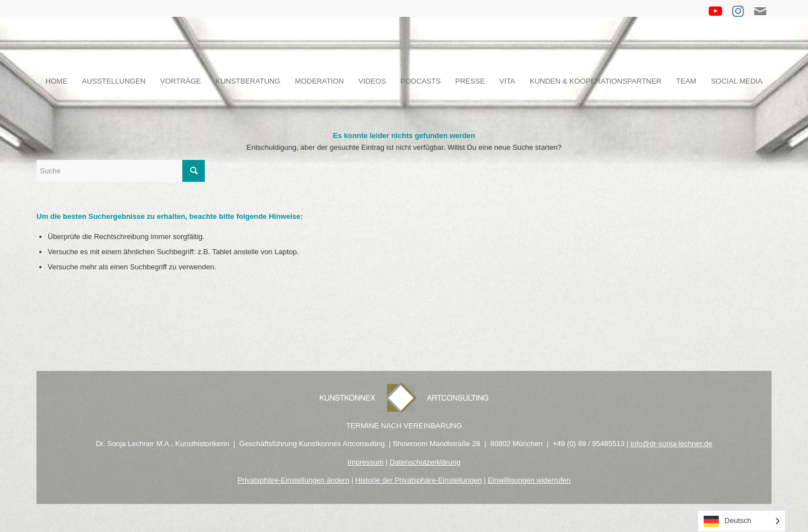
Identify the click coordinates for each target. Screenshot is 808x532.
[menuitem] (56, 81)
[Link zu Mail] (760, 11)
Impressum (365, 462)
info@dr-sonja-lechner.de (671, 444)
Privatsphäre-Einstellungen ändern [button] (293, 480)
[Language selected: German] (742, 521)
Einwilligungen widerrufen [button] (529, 480)
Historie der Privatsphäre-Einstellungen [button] (418, 480)
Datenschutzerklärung (425, 462)
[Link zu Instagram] (738, 11)
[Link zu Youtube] (715, 11)
